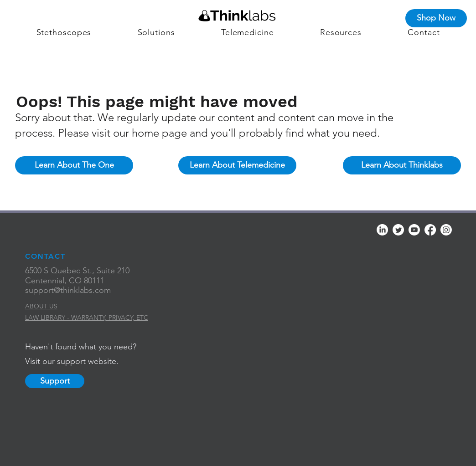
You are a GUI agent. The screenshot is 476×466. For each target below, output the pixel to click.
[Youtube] (414, 230)
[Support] (55, 381)
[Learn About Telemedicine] (237, 165)
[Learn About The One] (74, 165)
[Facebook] (430, 230)
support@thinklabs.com (68, 290)
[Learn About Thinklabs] (402, 165)
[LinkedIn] (382, 230)
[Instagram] (446, 230)
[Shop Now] (436, 18)
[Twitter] (398, 230)
